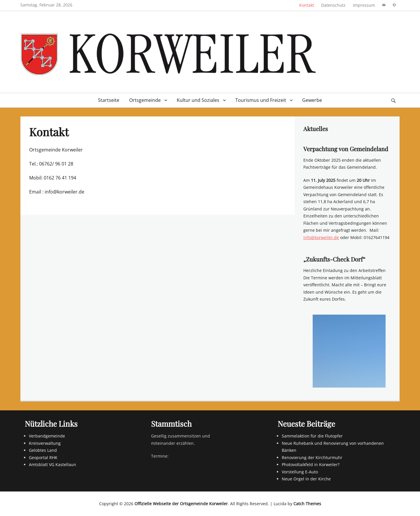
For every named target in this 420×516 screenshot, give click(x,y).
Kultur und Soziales (198, 100)
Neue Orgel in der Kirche (306, 479)
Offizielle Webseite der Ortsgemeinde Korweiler (181, 504)
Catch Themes (307, 504)
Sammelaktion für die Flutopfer (312, 436)
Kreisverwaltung (45, 443)
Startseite (109, 100)
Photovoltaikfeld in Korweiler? (311, 464)
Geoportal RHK (43, 457)
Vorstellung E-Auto (300, 472)
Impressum (364, 5)
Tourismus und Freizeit (261, 100)
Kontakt (307, 5)
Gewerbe (312, 100)
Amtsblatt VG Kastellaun (52, 464)
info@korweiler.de (321, 237)
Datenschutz (333, 5)
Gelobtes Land (43, 450)
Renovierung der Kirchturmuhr (312, 457)
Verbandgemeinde (47, 436)
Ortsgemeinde (145, 100)
